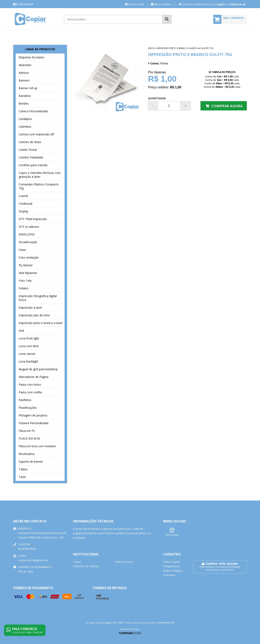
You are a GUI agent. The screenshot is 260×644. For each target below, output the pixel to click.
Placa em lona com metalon (37, 446)
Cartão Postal (28, 150)
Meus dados (172, 562)
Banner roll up (28, 88)
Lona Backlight (28, 361)
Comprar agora (224, 106)
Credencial (25, 204)
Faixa (22, 250)
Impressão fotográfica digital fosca (38, 298)
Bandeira (25, 96)
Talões (23, 469)
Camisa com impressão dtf (36, 134)
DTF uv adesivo (29, 227)
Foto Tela (25, 281)
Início (151, 48)
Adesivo (24, 73)
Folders (24, 288)
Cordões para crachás (33, 165)
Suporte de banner (31, 462)
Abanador (25, 65)
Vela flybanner (28, 273)
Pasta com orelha (30, 392)
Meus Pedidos (161, 4)
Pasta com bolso (30, 385)
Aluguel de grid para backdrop (38, 369)
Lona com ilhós (29, 346)
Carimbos (25, 127)
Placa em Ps (27, 431)
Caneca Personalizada (33, 111)
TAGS (22, 477)
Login (221, 4)
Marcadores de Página (34, 377)
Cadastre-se (237, 4)
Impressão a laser (30, 308)
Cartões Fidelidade (31, 157)
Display (23, 211)
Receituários (27, 454)
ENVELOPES (27, 234)
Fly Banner (26, 265)
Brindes (24, 103)
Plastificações (28, 408)
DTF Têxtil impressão (33, 219)
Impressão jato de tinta (34, 315)
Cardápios (25, 119)
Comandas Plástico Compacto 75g (39, 186)
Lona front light (29, 338)
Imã (21, 331)
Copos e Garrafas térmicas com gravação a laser (40, 175)
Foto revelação (29, 257)
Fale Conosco (124, 562)
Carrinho (169, 575)
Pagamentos (172, 566)
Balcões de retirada (86, 566)
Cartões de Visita (30, 142)
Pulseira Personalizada (34, 423)
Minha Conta (135, 4)
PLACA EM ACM (29, 438)
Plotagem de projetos (33, 415)
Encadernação (28, 242)
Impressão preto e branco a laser (41, 323)
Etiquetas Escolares (31, 57)
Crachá (23, 196)
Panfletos (25, 400)
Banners (24, 80)
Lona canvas (27, 354)
